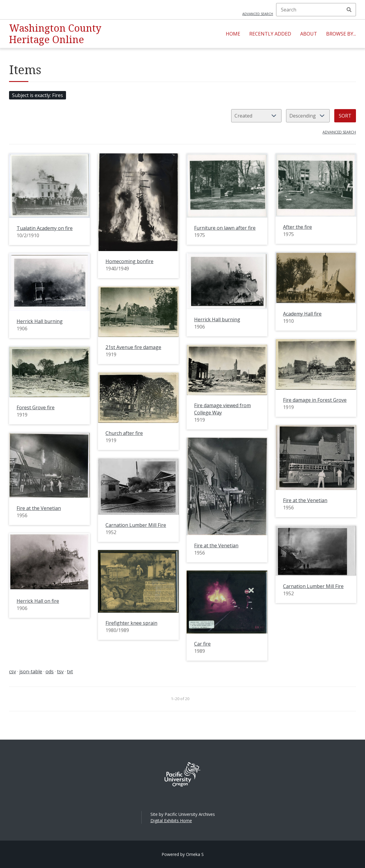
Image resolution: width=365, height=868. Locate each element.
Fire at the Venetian (305, 500)
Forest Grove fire (36, 407)
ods (50, 671)
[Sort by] (256, 116)
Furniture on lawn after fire (225, 228)
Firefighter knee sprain (131, 623)
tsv (60, 671)
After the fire (297, 227)
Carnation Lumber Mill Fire (136, 525)
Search (349, 10)
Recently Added (270, 34)
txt (70, 671)
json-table (31, 671)
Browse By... (341, 34)
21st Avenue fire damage (133, 347)
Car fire (202, 644)
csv (13, 671)
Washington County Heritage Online (55, 34)
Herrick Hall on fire (38, 601)
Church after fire (124, 433)
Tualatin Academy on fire (45, 228)
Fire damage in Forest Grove (315, 400)
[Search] (316, 10)
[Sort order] (308, 116)
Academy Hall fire (302, 314)
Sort (345, 116)
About (309, 34)
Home (233, 34)
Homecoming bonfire (129, 261)
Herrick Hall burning (217, 319)
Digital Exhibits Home (171, 821)
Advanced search (258, 14)
